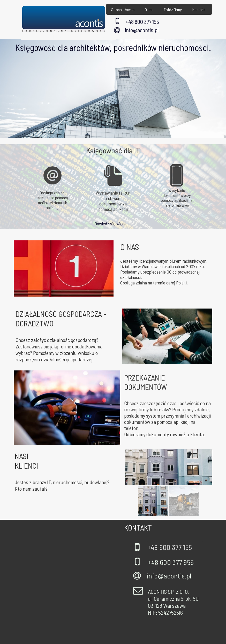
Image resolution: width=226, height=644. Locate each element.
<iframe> (63, 582)
